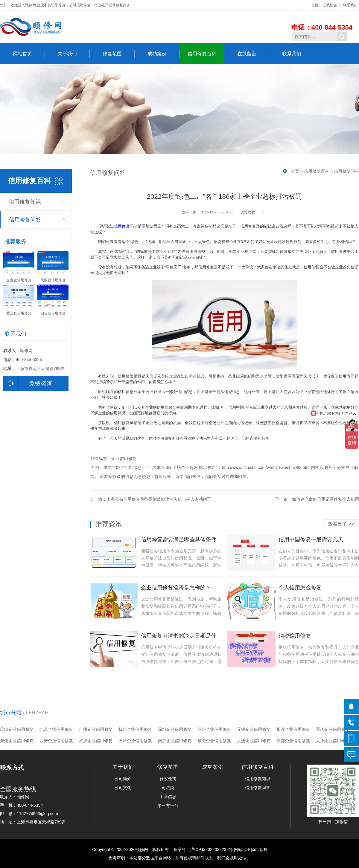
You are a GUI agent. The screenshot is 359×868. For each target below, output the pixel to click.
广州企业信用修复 (96, 729)
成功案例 (163, 54)
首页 (315, 5)
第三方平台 (168, 806)
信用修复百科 (206, 54)
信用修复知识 (25, 202)
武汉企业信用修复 (96, 741)
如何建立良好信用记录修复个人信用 (325, 499)
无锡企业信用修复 (254, 729)
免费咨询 (28, 383)
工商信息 (168, 797)
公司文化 (123, 788)
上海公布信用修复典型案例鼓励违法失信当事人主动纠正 (159, 499)
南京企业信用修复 (175, 741)
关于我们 (74, 54)
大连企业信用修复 (254, 741)
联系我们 (350, 5)
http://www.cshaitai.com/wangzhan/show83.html (266, 467)
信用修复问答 (25, 220)
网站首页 (29, 54)
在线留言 (330, 5)
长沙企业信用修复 (293, 729)
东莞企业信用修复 (214, 741)
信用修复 (122, 226)
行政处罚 (168, 779)
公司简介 (123, 779)
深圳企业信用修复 (175, 729)
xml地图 (259, 849)
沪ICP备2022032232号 (211, 849)
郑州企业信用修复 (17, 741)
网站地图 (242, 849)
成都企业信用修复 (293, 741)
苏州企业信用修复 (214, 729)
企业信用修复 (124, 459)
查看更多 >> (341, 524)
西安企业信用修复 (56, 741)
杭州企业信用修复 (135, 729)
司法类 (168, 788)
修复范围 (119, 54)
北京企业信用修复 (56, 729)
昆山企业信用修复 (17, 729)
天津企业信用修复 (135, 741)
